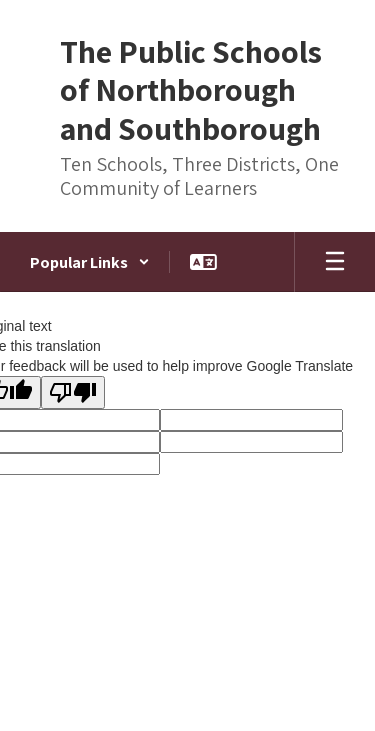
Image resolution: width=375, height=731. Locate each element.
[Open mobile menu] (335, 262)
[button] (90, 262)
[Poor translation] (73, 392)
